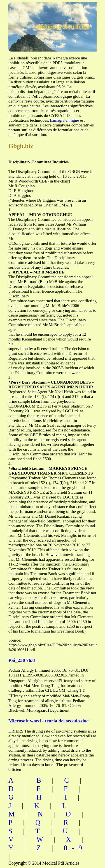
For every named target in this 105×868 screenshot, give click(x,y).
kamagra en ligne (65, 120)
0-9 (75, 848)
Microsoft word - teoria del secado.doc (48, 721)
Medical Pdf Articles (63, 27)
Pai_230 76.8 (22, 660)
